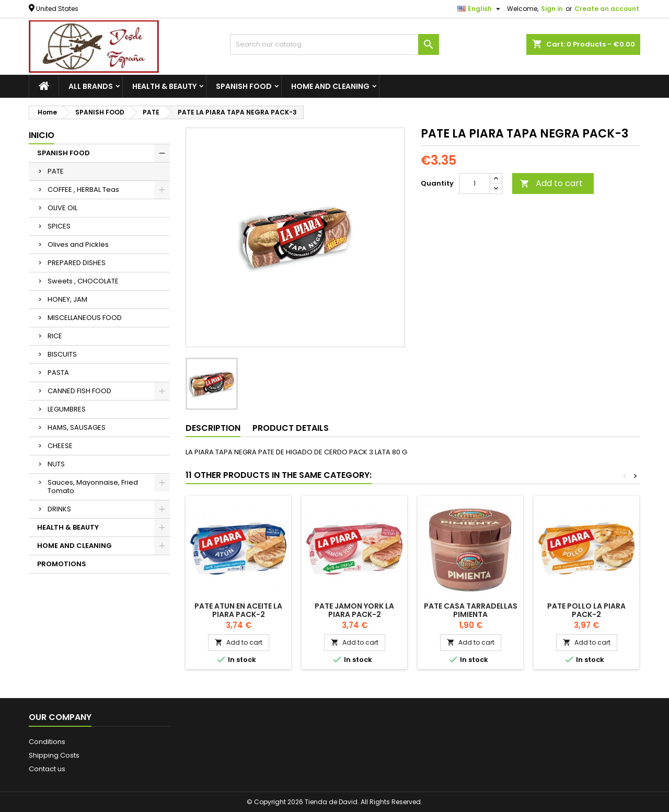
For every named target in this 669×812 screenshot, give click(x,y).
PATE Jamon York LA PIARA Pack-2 (354, 610)
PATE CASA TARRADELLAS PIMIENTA (471, 610)
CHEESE (60, 446)
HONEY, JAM (67, 299)
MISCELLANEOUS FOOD (85, 318)
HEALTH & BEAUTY (164, 86)
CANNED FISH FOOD (79, 391)
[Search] (334, 44)
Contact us (47, 769)
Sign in (552, 9)
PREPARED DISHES (77, 263)
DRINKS (59, 509)
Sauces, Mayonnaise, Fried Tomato (93, 487)
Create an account (607, 9)
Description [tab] (213, 428)
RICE (55, 336)
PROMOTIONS (62, 564)
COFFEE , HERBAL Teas (83, 190)
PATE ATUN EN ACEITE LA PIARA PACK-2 (238, 610)
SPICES (59, 226)
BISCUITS (62, 354)
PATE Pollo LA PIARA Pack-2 (586, 610)
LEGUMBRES (67, 409)
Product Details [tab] (291, 428)
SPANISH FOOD (244, 86)
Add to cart (551, 183)
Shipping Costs (54, 755)
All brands (91, 86)
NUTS (56, 464)
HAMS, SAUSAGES (77, 427)
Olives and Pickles (78, 244)
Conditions (47, 742)
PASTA (58, 373)
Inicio (42, 135)
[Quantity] (475, 184)
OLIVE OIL (62, 208)
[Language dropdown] (480, 9)
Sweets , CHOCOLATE (83, 281)
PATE (56, 171)
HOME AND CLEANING (330, 86)
